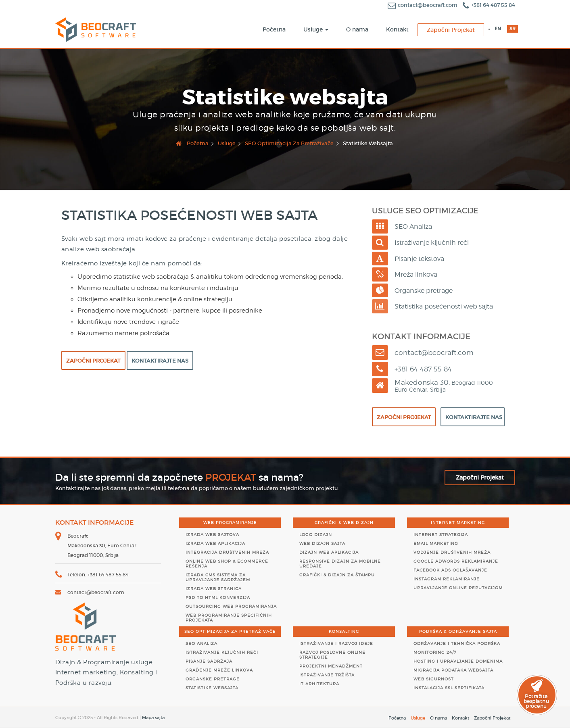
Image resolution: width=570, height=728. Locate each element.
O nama (438, 718)
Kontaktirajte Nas (160, 361)
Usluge (418, 718)
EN (498, 29)
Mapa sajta (153, 718)
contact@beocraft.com (423, 5)
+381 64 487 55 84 (489, 5)
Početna (397, 718)
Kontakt (460, 718)
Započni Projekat (93, 361)
